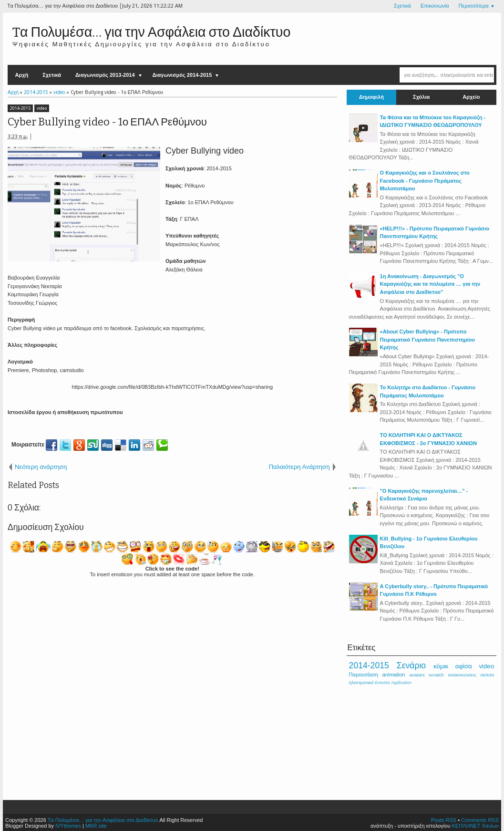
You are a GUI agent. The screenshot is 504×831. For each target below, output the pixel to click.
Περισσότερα (474, 6)
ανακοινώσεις (462, 675)
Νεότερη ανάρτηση (41, 467)
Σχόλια (421, 97)
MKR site (96, 826)
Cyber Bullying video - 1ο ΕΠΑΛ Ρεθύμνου (107, 122)
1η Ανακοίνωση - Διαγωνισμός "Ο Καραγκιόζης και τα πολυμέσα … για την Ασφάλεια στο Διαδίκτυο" (430, 284)
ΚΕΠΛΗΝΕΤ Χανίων (476, 826)
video (42, 108)
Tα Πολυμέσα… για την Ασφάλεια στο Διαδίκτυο (151, 32)
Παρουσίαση (364, 675)
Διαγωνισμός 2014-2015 (182, 75)
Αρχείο (471, 97)
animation (394, 675)
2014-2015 (20, 108)
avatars (417, 675)
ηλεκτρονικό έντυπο (370, 682)
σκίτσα (487, 675)
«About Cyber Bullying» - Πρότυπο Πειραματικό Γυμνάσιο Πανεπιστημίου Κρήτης (427, 339)
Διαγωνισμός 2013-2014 (105, 75)
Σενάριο (411, 665)
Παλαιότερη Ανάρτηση (299, 467)
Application (401, 683)
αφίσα (464, 666)
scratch (436, 675)
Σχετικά (402, 6)
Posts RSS (444, 820)
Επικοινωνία (435, 6)
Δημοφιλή (371, 97)
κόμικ (441, 666)
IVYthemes (68, 826)
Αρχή (21, 75)
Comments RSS (480, 820)
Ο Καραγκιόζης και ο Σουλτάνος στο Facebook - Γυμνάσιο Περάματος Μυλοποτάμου (425, 181)
